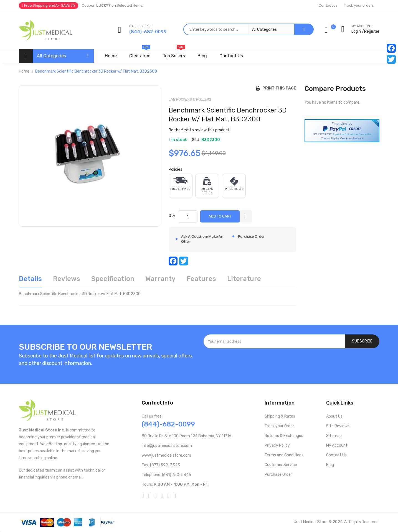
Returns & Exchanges (284, 436)
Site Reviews (338, 426)
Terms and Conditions (284, 455)
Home (24, 71)
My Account (337, 445)
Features (201, 279)
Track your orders (359, 5)
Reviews (67, 279)
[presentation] (291, 363)
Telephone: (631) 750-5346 (166, 475)
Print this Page (278, 88)
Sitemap (334, 436)
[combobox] (239, 29)
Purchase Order (278, 475)
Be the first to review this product (199, 130)
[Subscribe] (362, 341)
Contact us (328, 5)
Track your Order (279, 426)
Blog (330, 465)
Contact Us (336, 455)
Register (372, 31)
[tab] (30, 281)
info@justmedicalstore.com (167, 446)
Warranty (160, 279)
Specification (113, 279)
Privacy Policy (277, 445)
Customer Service (281, 465)
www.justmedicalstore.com (166, 455)
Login (356, 31)
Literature (244, 279)
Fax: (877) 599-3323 (161, 465)
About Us (334, 416)
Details (30, 279)
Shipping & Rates (280, 416)
